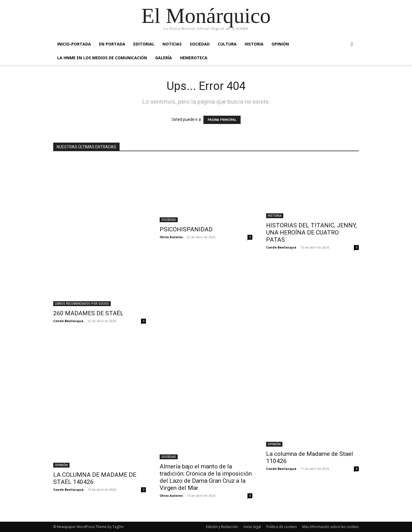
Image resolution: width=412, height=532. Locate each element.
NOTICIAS (172, 44)
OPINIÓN (280, 44)
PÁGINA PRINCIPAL (222, 120)
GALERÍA (164, 58)
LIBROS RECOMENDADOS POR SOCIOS (82, 304)
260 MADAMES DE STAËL (88, 313)
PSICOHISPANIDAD (186, 229)
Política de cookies (282, 527)
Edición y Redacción (222, 527)
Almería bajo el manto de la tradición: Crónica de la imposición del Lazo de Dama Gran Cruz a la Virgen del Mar (206, 477)
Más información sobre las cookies (330, 527)
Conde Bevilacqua (68, 321)
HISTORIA (254, 44)
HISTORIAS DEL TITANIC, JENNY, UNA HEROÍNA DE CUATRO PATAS (311, 232)
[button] (352, 45)
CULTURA (227, 44)
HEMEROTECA (194, 58)
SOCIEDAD (200, 44)
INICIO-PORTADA (74, 44)
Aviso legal (252, 527)
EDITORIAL (144, 44)
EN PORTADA (112, 44)
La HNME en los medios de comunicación (102, 58)
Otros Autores (171, 237)
